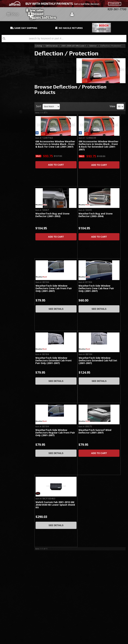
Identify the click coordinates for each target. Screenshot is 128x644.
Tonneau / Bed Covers (13, 53)
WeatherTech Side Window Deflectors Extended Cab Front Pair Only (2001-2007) (54, 361)
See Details (56, 309)
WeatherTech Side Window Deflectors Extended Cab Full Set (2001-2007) (98, 361)
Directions (18, 599)
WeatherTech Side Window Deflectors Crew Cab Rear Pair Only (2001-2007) (96, 289)
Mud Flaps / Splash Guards (15, 73)
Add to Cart (56, 165)
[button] (64, 39)
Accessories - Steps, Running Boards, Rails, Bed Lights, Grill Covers (16, 85)
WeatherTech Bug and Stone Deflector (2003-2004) (96, 215)
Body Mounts (12, 60)
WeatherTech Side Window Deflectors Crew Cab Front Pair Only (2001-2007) (54, 289)
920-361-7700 (17, 205)
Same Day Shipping (15, 140)
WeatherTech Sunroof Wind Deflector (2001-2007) (95, 431)
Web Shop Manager (118, 641)
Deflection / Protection (12, 98)
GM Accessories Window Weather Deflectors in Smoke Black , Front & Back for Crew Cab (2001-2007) (55, 144)
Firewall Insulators (15, 65)
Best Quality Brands (16, 155)
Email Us (14, 195)
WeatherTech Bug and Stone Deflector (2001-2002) (52, 215)
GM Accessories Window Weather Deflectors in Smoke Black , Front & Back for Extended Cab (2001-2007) (98, 146)
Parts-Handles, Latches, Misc (13, 107)
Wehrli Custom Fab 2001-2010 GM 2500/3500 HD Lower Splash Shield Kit (55, 505)
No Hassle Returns (15, 170)
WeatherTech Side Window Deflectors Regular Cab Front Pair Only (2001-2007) (55, 433)
